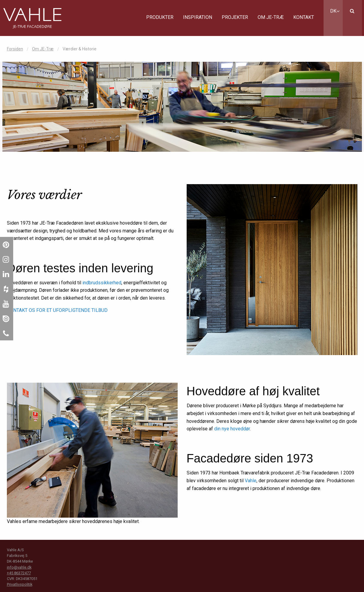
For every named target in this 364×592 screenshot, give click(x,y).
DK (335, 11)
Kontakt (304, 17)
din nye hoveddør (232, 429)
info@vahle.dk (19, 567)
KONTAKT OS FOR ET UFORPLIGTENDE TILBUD (57, 310)
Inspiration (198, 17)
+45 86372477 (19, 573)
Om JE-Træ (271, 17)
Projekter (235, 17)
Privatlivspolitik (20, 584)
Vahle (251, 481)
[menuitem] (160, 18)
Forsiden (15, 49)
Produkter (160, 17)
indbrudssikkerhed (102, 283)
